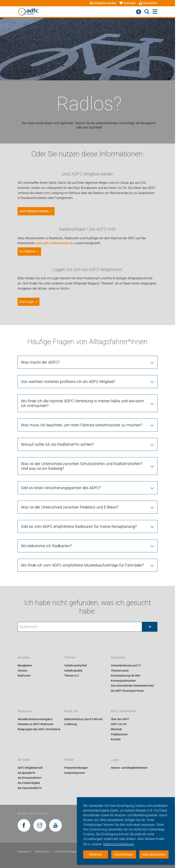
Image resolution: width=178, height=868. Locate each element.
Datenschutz (43, 852)
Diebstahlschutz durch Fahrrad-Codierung (84, 722)
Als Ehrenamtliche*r (30, 778)
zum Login (27, 302)
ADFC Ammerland (123, 711)
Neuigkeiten (25, 665)
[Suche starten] (150, 627)
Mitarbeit (116, 729)
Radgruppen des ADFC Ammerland (39, 729)
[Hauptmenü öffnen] (155, 12)
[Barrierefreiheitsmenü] (139, 12)
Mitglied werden (103, 3)
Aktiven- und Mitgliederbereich (129, 768)
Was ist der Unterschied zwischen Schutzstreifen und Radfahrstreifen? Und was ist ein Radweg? (82, 466)
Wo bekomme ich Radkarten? (46, 546)
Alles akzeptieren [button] (154, 854)
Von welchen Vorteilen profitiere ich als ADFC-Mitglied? (68, 382)
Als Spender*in (26, 773)
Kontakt (116, 739)
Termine (22, 671)
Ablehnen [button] (96, 854)
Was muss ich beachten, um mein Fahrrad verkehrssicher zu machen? (82, 425)
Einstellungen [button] (124, 854)
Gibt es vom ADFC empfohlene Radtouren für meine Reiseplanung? (79, 526)
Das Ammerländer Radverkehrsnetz (132, 686)
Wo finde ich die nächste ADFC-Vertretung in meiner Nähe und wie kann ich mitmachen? (82, 403)
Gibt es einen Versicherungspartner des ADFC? (61, 488)
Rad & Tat (71, 711)
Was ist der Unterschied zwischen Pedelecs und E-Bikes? (70, 507)
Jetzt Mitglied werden (34, 211)
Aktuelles (24, 657)
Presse (69, 760)
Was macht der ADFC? (40, 362)
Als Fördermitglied (29, 783)
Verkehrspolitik (73, 671)
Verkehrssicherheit (76, 665)
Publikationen (119, 734)
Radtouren (24, 676)
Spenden (128, 3)
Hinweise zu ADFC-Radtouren (36, 724)
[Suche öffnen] (147, 12)
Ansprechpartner (75, 773)
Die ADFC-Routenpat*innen (127, 691)
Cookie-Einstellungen (66, 852)
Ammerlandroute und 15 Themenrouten (126, 668)
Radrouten (118, 657)
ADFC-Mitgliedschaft (30, 768)
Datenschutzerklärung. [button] (119, 844)
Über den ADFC (120, 719)
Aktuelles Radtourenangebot (35, 719)
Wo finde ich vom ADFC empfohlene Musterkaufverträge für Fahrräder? (82, 565)
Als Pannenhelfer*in (30, 788)
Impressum (25, 852)
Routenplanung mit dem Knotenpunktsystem (126, 678)
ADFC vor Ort (119, 724)
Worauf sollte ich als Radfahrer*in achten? (57, 444)
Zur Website (27, 251)
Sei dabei (24, 760)
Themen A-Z (72, 676)
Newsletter (148, 3)
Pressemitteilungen (76, 768)
